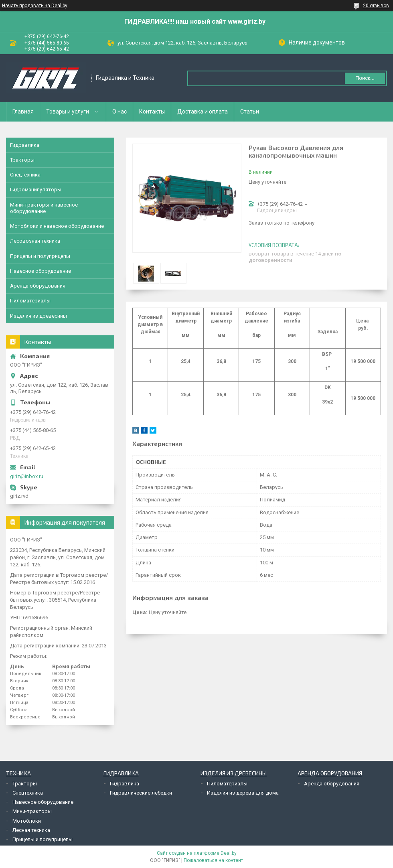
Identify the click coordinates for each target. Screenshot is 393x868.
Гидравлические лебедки (141, 793)
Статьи (250, 112)
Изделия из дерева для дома (243, 793)
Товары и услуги (68, 112)
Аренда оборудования (38, 286)
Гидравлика (25, 145)
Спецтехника (25, 175)
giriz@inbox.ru (27, 476)
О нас (120, 112)
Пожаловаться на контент (213, 860)
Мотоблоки (27, 821)
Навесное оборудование (41, 271)
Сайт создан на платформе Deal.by (197, 853)
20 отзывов (376, 6)
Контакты (152, 112)
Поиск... (365, 78)
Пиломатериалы (30, 301)
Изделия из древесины (38, 316)
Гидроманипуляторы (36, 190)
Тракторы (22, 160)
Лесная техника (31, 830)
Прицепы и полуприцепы (40, 256)
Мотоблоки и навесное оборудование (57, 226)
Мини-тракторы (32, 811)
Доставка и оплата (203, 112)
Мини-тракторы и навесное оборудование (44, 208)
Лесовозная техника (35, 241)
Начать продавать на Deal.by (35, 6)
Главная (23, 112)
